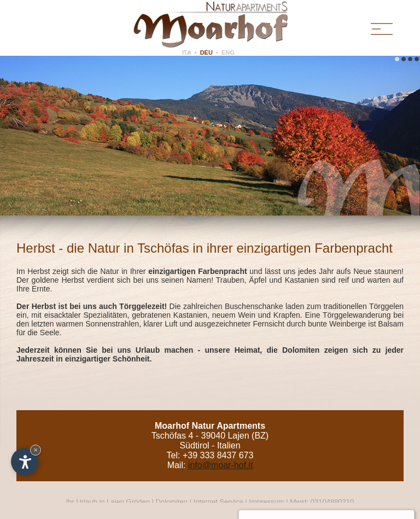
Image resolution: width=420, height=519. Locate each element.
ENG (228, 53)
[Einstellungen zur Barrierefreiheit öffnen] (25, 462)
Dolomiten (172, 502)
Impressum (266, 502)
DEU (206, 53)
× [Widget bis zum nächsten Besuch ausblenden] (36, 450)
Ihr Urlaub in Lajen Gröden (109, 502)
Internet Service (218, 502)
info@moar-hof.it (221, 465)
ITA (187, 53)
